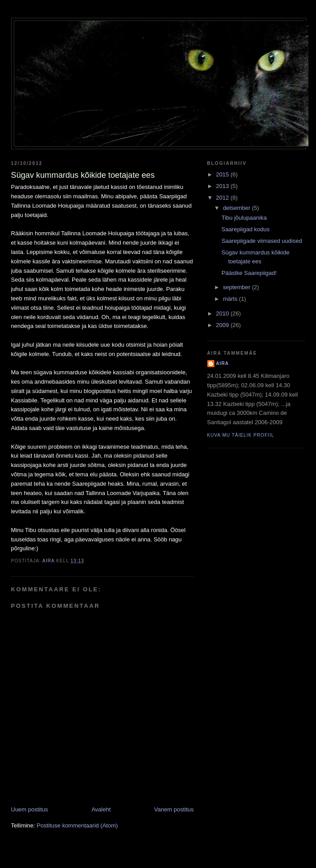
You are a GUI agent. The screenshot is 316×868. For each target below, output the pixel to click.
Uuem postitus (30, 809)
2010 (224, 313)
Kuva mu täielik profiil (241, 435)
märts (231, 299)
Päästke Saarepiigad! (249, 273)
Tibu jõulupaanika (244, 218)
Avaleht (101, 809)
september (237, 287)
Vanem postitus (174, 809)
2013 (224, 186)
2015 (224, 174)
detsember (237, 208)
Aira (223, 363)
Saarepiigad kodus (246, 229)
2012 (224, 198)
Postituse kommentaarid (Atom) (77, 825)
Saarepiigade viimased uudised (262, 241)
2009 (224, 325)
